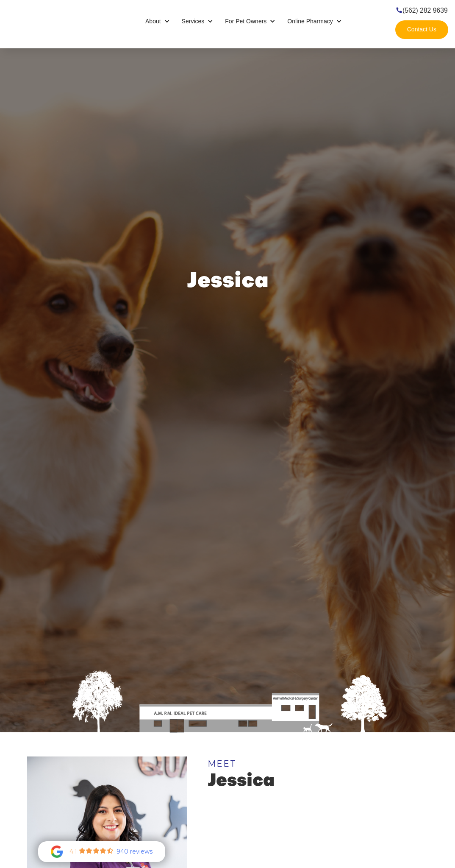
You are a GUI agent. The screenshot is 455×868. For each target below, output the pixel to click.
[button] (158, 21)
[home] (51, 21)
